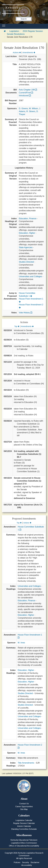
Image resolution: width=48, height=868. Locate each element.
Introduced (25, 96)
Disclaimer (35, 862)
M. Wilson (34, 108)
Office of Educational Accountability (24, 846)
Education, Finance (28, 219)
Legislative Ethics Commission (24, 843)
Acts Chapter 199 (28, 90)
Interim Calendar (24, 826)
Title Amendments (26, 763)
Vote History (26, 313)
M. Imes (21, 643)
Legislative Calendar (24, 820)
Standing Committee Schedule (24, 829)
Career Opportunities (24, 807)
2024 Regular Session (33, 31)
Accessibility (27, 865)
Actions (17, 52)
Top (17, 326)
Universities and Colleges (30, 276)
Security (26, 862)
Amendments (29, 52)
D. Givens (23, 108)
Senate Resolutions (16, 34)
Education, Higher (27, 233)
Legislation (14, 31)
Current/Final (26, 93)
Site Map (24, 809)
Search (24, 19)
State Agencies (26, 247)
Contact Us (24, 804)
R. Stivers (31, 111)
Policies (17, 862)
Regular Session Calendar (24, 823)
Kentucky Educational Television (24, 840)
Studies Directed (26, 262)
